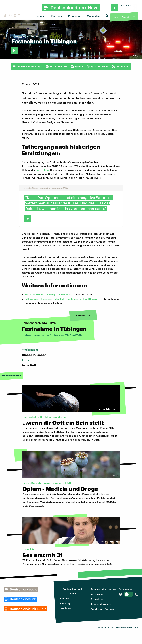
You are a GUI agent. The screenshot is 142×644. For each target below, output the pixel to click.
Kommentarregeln (101, 604)
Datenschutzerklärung (103, 589)
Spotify (77, 66)
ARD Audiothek (56, 66)
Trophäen (66, 608)
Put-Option (42, 170)
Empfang (65, 603)
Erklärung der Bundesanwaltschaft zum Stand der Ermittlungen (61, 299)
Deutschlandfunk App (27, 66)
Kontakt (65, 598)
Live (115, 17)
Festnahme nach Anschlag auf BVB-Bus (48, 294)
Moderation (94, 16)
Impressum (97, 594)
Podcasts (56, 16)
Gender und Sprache (102, 609)
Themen (40, 16)
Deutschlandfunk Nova (73, 591)
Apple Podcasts (97, 66)
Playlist (125, 17)
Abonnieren (121, 66)
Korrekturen (97, 599)
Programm (74, 16)
